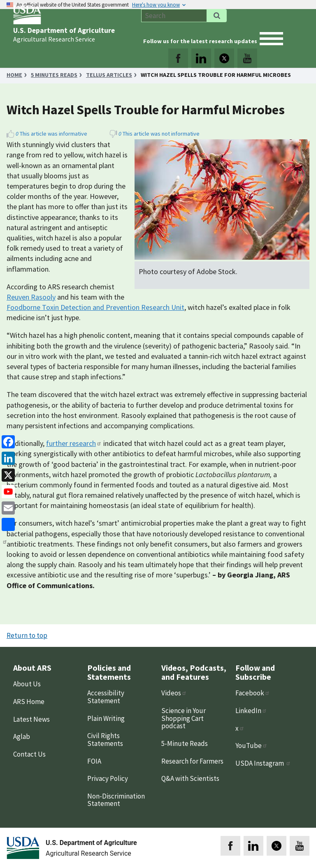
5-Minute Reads (185, 743)
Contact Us (29, 754)
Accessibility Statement (106, 697)
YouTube (251, 746)
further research (74, 443)
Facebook (253, 693)
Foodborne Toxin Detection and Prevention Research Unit (95, 307)
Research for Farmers (192, 761)
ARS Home (29, 702)
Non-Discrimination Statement (116, 800)
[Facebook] (7, 441)
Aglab (22, 736)
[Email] (7, 507)
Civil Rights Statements (105, 740)
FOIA (94, 761)
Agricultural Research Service (54, 39)
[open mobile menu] (271, 39)
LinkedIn (251, 711)
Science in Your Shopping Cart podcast (184, 718)
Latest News (31, 719)
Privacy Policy (108, 778)
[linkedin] (7, 458)
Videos (174, 693)
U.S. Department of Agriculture (64, 30)
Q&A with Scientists (190, 778)
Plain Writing (106, 718)
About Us (27, 684)
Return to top (27, 635)
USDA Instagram (263, 763)
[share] (7, 524)
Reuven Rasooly (31, 297)
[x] (7, 474)
